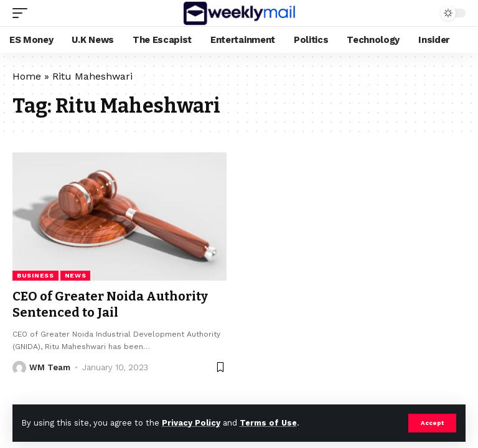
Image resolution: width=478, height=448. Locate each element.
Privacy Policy (191, 423)
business (35, 275)
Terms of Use (268, 423)
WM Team (50, 367)
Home (27, 76)
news (76, 275)
